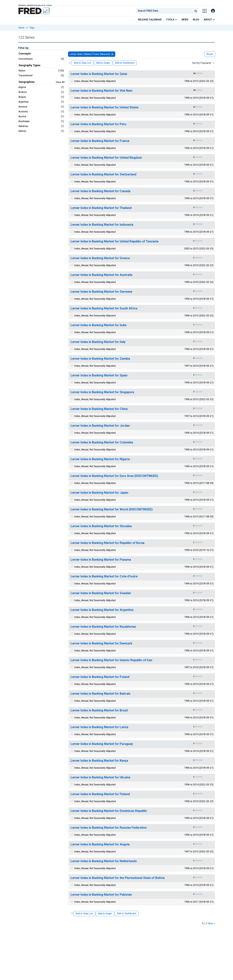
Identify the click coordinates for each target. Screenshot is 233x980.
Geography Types (30, 65)
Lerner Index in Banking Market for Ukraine (100, 777)
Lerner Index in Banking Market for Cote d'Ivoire (104, 576)
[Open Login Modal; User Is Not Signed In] (213, 11)
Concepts (25, 54)
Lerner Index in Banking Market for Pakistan (101, 895)
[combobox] (164, 11)
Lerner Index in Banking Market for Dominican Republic (109, 811)
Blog (196, 20)
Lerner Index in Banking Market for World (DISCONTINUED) (112, 509)
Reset (210, 54)
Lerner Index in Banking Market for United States (105, 107)
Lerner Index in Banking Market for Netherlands (104, 861)
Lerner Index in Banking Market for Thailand (101, 208)
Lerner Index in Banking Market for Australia (101, 275)
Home (21, 28)
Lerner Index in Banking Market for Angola (100, 844)
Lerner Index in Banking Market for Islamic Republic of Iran (111, 660)
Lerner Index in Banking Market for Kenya (99, 761)
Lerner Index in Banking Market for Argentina (102, 610)
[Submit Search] (196, 11)
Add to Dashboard (125, 63)
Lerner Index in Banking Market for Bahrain (100, 694)
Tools (172, 20)
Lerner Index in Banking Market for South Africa (104, 308)
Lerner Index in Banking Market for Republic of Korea (108, 543)
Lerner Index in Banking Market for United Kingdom (106, 158)
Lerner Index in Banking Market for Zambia (100, 359)
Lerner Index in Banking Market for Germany (101, 292)
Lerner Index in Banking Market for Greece (100, 258)
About (209, 20)
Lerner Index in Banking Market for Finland (100, 794)
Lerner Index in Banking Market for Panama (101, 560)
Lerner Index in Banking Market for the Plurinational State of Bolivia (118, 878)
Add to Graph (103, 63)
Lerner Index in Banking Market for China (99, 409)
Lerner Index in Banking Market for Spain (99, 375)
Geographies (27, 82)
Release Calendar (150, 20)
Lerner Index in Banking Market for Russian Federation (109, 828)
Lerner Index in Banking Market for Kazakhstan (103, 627)
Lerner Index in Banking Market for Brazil (99, 710)
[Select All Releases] (70, 63)
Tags (32, 28)
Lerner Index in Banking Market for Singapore (102, 392)
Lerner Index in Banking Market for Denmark (101, 643)
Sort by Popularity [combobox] (202, 63)
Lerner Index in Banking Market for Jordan (100, 426)
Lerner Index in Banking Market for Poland (100, 677)
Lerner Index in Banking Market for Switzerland (103, 174)
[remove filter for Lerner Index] (112, 54)
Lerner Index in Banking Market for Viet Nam (101, 91)
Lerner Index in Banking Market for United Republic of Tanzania (115, 241)
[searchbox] (165, 11)
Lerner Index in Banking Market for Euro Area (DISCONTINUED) (114, 476)
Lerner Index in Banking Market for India (99, 325)
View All (60, 82)
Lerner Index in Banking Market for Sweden (101, 593)
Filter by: (24, 48)
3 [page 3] (207, 923)
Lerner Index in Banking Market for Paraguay (102, 744)
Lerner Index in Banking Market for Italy (98, 342)
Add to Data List (82, 63)
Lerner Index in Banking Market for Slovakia (101, 526)
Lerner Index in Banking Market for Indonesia (102, 225)
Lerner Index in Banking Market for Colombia (102, 442)
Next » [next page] (211, 923)
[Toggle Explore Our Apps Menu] (205, 11)
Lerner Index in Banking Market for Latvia (99, 727)
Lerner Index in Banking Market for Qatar (99, 74)
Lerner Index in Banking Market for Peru (98, 124)
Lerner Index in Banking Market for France (100, 141)
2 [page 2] (205, 923)
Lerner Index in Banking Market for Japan (99, 493)
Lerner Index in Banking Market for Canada (100, 191)
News (185, 20)
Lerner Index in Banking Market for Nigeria (100, 459)
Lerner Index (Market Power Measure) (90, 54)
